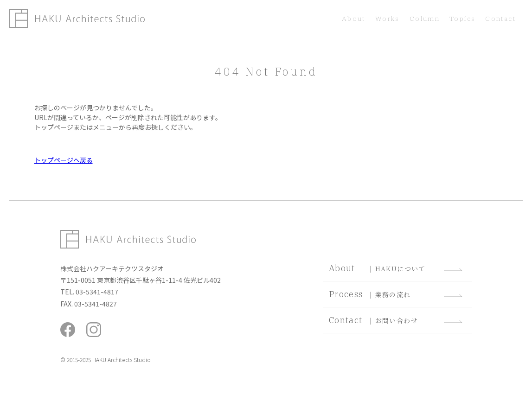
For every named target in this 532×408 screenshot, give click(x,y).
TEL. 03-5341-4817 (89, 292)
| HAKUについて (395, 268)
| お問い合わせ (395, 320)
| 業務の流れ (395, 294)
